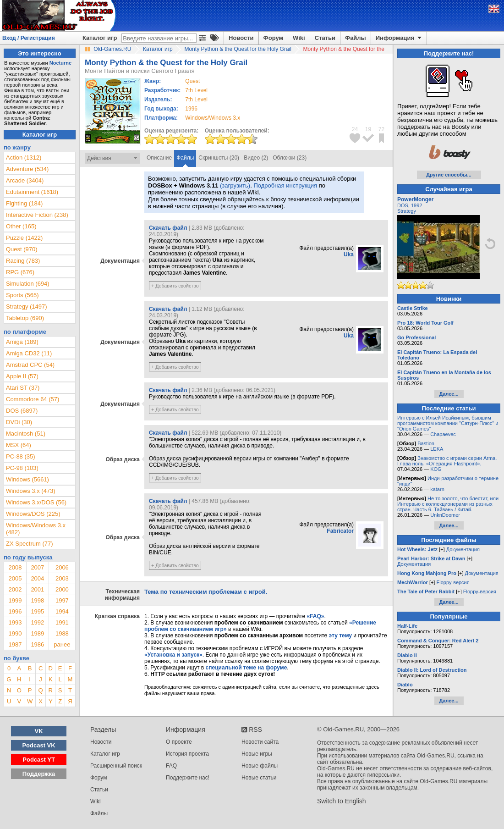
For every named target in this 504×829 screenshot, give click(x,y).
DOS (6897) (22, 411)
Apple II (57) (22, 376)
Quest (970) (22, 249)
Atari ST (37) (23, 388)
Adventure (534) (27, 169)
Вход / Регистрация (29, 38)
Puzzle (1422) (24, 238)
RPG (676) (20, 272)
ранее (62, 644)
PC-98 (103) (22, 468)
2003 (62, 578)
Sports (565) (22, 295)
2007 (37, 567)
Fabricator (340, 531)
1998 (37, 600)
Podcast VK (38, 745)
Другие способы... (449, 175)
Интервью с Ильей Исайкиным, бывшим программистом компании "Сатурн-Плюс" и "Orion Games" (448, 423)
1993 (15, 622)
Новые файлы (260, 766)
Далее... (449, 394)
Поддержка (39, 774)
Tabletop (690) (25, 318)
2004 (37, 578)
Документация (463, 549)
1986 (37, 644)
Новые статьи (259, 778)
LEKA (437, 449)
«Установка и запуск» (173, 655)
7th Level (196, 90)
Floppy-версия (453, 582)
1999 (15, 600)
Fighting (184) (24, 203)
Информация (399, 38)
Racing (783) (23, 261)
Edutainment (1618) (32, 192)
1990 (15, 633)
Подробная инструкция (285, 185)
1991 (62, 622)
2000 (62, 589)
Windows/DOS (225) (33, 514)
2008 (15, 567)
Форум (273, 38)
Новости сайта (260, 742)
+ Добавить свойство (175, 286)
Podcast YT (39, 760)
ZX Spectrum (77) (30, 544)
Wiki (299, 38)
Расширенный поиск (116, 766)
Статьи (325, 38)
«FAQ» (315, 616)
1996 (191, 109)
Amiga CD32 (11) (29, 353)
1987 (15, 644)
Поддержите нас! (188, 778)
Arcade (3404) (25, 180)
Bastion (426, 443)
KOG (436, 469)
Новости (241, 38)
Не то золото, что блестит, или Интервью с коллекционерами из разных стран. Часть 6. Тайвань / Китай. (448, 504)
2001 (37, 589)
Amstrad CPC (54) (30, 365)
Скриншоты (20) (219, 158)
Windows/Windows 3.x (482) (36, 529)
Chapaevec (443, 434)
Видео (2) (256, 158)
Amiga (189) (22, 342)
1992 (37, 622)
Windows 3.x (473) (31, 491)
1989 (37, 633)
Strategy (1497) (27, 307)
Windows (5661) (27, 479)
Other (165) (21, 226)
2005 (15, 578)
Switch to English (342, 801)
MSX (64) (19, 445)
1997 (62, 600)
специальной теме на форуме (247, 668)
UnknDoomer (445, 515)
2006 (62, 567)
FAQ (171, 766)
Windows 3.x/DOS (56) (36, 502)
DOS (403, 205)
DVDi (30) (19, 422)
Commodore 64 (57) (33, 399)
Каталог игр (100, 38)
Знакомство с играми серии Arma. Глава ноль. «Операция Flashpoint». (447, 461)
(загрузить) (235, 185)
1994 (62, 611)
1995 (37, 611)
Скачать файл (168, 228)
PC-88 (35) (21, 456)
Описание (159, 158)
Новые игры (257, 754)
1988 (62, 633)
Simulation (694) (28, 284)
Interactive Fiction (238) (37, 215)
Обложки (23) (290, 158)
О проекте (179, 742)
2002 (15, 589)
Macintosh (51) (26, 434)
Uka (349, 254)
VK (39, 731)
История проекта (187, 754)
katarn (437, 489)
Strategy (407, 211)
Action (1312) (24, 158)
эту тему (340, 636)
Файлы (356, 38)
